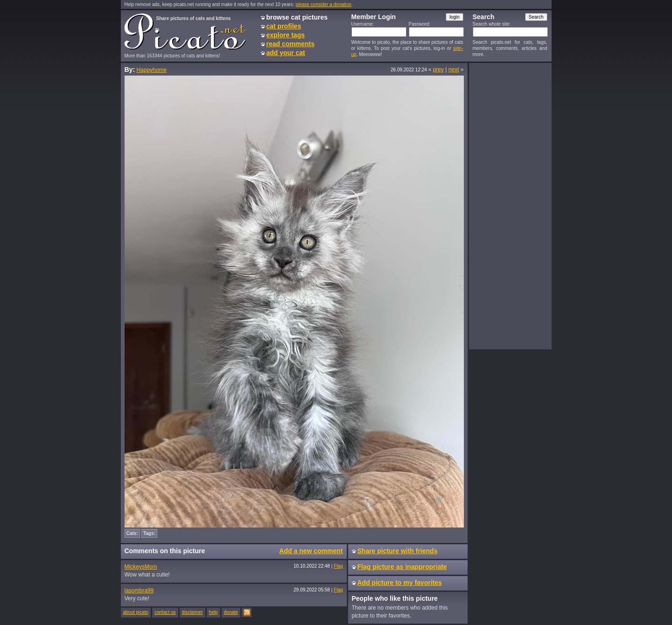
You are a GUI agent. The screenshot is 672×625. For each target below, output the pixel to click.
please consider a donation (323, 4)
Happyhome (151, 70)
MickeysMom (141, 567)
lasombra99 (139, 590)
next (454, 69)
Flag (338, 566)
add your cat (286, 53)
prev (438, 69)
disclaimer (192, 612)
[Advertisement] (510, 206)
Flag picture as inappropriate (402, 567)
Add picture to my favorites (400, 583)
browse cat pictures (297, 17)
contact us (165, 612)
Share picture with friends (398, 551)
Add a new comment (311, 551)
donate (231, 612)
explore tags (286, 35)
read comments (290, 44)
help (213, 612)
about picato (136, 612)
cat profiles (284, 26)
